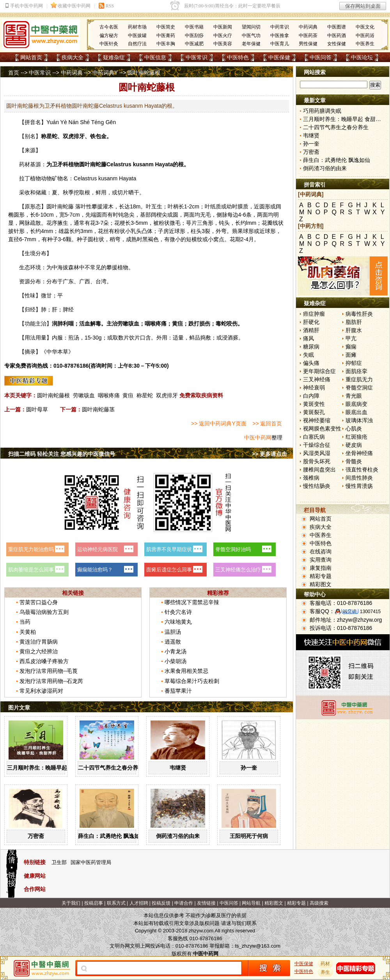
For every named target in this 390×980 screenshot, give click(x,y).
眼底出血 (356, 412)
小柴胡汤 (175, 661)
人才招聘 (139, 903)
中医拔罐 (137, 36)
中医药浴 (365, 36)
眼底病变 (356, 404)
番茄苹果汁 (178, 691)
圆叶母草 (37, 409)
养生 (326, 972)
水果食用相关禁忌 (186, 671)
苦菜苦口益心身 (39, 602)
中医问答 (321, 57)
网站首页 (31, 57)
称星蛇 (145, 395)
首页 (14, 73)
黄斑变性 (314, 404)
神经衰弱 (314, 388)
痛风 (308, 338)
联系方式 (116, 903)
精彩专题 (321, 576)
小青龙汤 (175, 651)
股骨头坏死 (317, 461)
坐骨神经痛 (359, 453)
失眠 (308, 355)
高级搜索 (319, 903)
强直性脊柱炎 (362, 470)
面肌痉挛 (356, 371)
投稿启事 (94, 903)
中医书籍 (194, 27)
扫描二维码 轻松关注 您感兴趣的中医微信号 (62, 454)
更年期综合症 (319, 371)
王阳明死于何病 (249, 836)
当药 (25, 622)
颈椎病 (311, 478)
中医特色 (238, 57)
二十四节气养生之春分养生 (111, 768)
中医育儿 (280, 44)
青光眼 (354, 396)
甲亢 (351, 338)
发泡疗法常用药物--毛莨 (49, 671)
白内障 (311, 396)
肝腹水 (354, 330)
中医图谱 (337, 27)
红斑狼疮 (356, 437)
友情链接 (206, 903)
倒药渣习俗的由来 (178, 836)
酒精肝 (311, 330)
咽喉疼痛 (109, 395)
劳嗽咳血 (84, 395)
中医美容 (223, 44)
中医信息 (155, 57)
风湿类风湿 (317, 453)
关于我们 (71, 903)
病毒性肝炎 (359, 314)
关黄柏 (28, 632)
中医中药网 (258, 438)
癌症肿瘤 (314, 314)
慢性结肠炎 (317, 486)
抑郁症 (354, 363)
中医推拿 (280, 36)
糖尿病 (311, 347)
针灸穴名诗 (178, 612)
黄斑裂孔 (314, 412)
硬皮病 (354, 445)
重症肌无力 (359, 379)
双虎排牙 (167, 395)
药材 (326, 964)
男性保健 (308, 44)
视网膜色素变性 (322, 429)
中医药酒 (337, 36)
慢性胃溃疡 (359, 486)
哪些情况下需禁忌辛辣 (192, 602)
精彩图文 (321, 584)
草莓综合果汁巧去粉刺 (192, 681)
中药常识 (280, 27)
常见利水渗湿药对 (41, 691)
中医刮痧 (194, 36)
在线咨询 (321, 551)
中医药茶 (308, 36)
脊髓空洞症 (359, 388)
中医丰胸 (166, 44)
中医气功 (251, 36)
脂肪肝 (354, 322)
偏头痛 (311, 363)
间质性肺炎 (359, 478)
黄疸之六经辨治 (39, 651)
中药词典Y (105, 73)
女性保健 (337, 44)
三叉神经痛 (317, 379)
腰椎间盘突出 (319, 470)
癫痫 (351, 347)
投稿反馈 (161, 903)
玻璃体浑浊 (359, 420)
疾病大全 (73, 57)
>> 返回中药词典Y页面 (219, 423)
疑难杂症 (114, 57)
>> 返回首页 (267, 423)
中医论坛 (362, 57)
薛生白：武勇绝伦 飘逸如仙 (112, 836)
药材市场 (137, 27)
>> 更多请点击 (269, 454)
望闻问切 (251, 27)
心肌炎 (354, 429)
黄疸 (128, 395)
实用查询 (321, 560)
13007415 (370, 612)
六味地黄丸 (178, 622)
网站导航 (251, 903)
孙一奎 (249, 768)
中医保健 (279, 57)
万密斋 (36, 836)
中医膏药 (166, 36)
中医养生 (365, 44)
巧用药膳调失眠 (322, 111)
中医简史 (166, 27)
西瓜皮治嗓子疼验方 (44, 661)
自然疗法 (137, 44)
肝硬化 (311, 322)
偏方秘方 (109, 36)
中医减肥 (194, 44)
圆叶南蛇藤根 (53, 395)
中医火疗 (223, 36)
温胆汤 (173, 632)
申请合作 (184, 903)
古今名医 (109, 27)
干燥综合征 (317, 445)
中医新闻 (223, 27)
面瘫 (351, 355)
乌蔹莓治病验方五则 (44, 612)
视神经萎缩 (317, 420)
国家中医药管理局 (91, 862)
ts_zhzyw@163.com (258, 946)
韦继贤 (178, 768)
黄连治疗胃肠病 (39, 642)
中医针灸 (109, 44)
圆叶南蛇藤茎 (98, 409)
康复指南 (321, 568)
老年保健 (251, 44)
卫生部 (59, 862)
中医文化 (365, 27)
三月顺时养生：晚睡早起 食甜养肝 (49, 768)
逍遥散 (173, 642)
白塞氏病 (314, 437)
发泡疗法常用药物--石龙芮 (51, 681)
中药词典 (308, 27)
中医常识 (197, 57)
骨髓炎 (354, 461)
